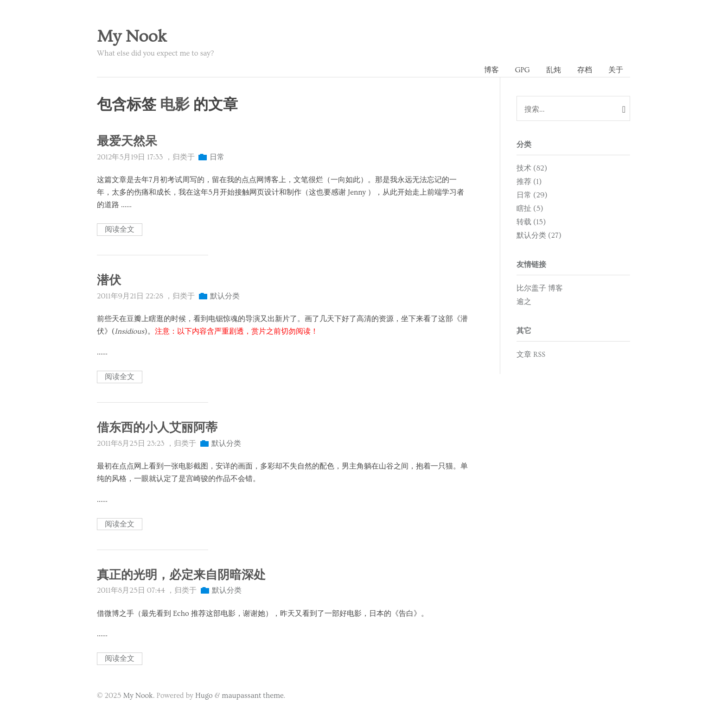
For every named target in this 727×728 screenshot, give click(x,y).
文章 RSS (531, 355)
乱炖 (554, 70)
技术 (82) (532, 168)
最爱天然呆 (127, 142)
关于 (616, 70)
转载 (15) (531, 222)
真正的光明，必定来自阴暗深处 (181, 575)
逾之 (524, 302)
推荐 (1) (529, 182)
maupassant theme (252, 696)
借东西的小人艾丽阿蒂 (157, 428)
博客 (491, 70)
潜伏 (109, 281)
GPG (523, 70)
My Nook (132, 37)
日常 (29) (532, 195)
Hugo (204, 696)
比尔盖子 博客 (540, 288)
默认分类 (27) (539, 235)
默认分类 (225, 296)
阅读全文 (120, 230)
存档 (585, 70)
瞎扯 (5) (530, 209)
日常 (217, 157)
